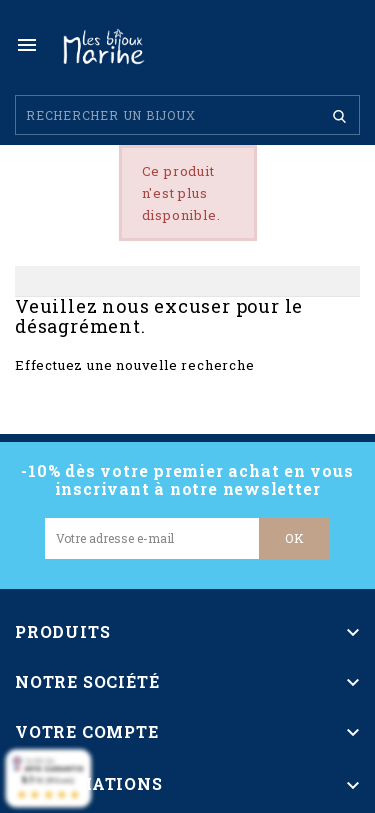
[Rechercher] (187, 115)
